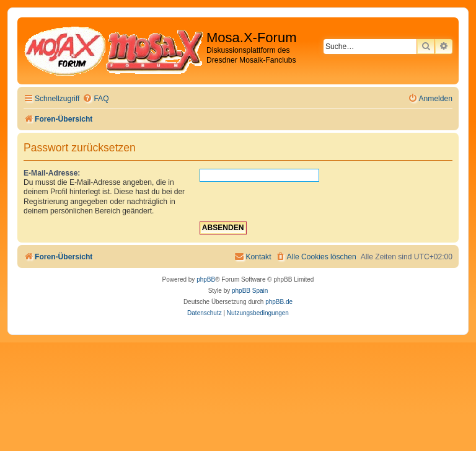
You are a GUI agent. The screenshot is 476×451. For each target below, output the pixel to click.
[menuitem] (95, 99)
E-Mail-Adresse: (52, 173)
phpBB (206, 279)
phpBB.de (279, 302)
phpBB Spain (250, 291)
